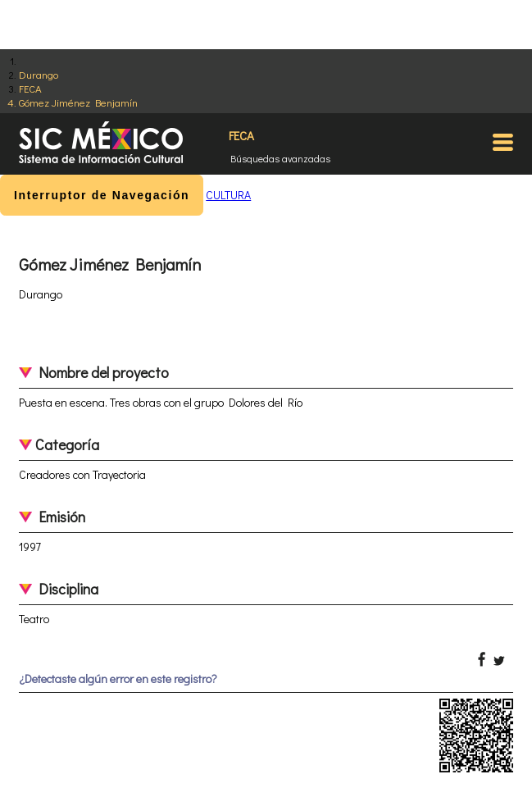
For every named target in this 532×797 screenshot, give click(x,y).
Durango (39, 74)
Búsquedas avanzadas (280, 158)
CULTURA (228, 195)
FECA (30, 88)
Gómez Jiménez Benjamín (78, 102)
